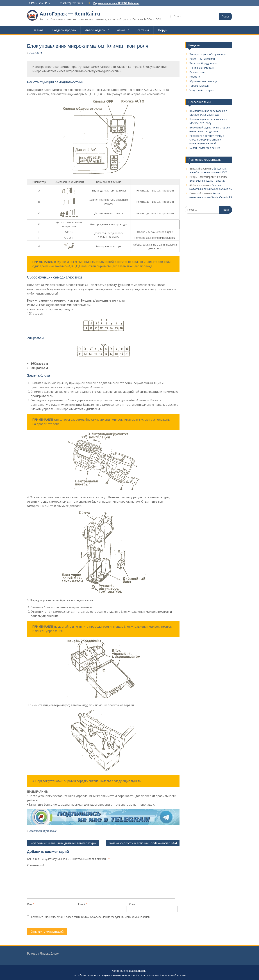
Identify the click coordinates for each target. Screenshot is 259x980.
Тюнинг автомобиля (202, 68)
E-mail (83, 904)
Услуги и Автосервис (202, 90)
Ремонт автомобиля (202, 59)
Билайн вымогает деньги (205, 148)
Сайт (132, 904)
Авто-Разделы (95, 30)
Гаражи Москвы (199, 86)
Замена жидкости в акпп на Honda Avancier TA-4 (143, 843)
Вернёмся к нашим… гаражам (207, 181)
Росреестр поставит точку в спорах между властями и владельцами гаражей (207, 140)
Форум (163, 30)
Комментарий (35, 865)
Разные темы (197, 72)
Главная (37, 30)
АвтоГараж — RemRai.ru (70, 14)
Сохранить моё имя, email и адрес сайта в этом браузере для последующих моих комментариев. (91, 917)
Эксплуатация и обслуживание (208, 54)
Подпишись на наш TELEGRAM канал (116, 3)
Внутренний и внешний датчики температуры (63, 843)
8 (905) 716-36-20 (41, 3)
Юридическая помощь (203, 81)
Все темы (142, 30)
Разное (121, 30)
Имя (31, 904)
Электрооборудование (43, 831)
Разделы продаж (64, 30)
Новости (195, 77)
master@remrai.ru (71, 3)
